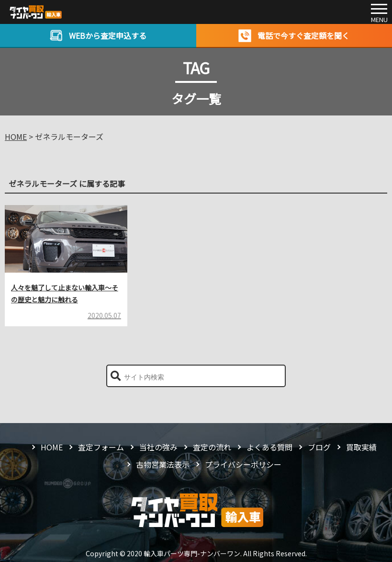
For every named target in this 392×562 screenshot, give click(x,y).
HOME (52, 447)
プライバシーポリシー (243, 464)
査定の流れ (212, 447)
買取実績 (361, 447)
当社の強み (158, 447)
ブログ (319, 447)
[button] (116, 376)
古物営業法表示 (163, 464)
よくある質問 (269, 447)
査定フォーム (101, 447)
